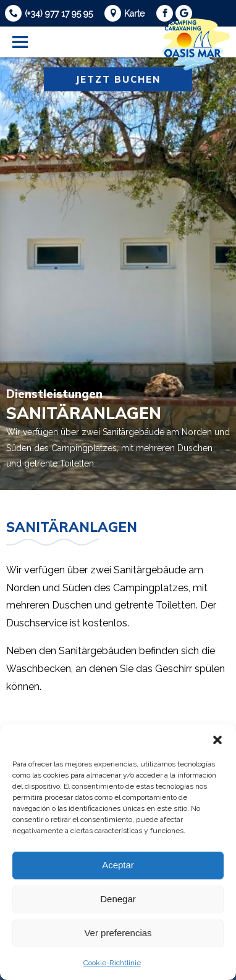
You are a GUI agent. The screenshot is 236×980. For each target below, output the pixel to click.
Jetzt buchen (118, 79)
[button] (217, 740)
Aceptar (118, 865)
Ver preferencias (118, 933)
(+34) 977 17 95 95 (59, 14)
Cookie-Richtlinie (112, 963)
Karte (134, 14)
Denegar (118, 899)
